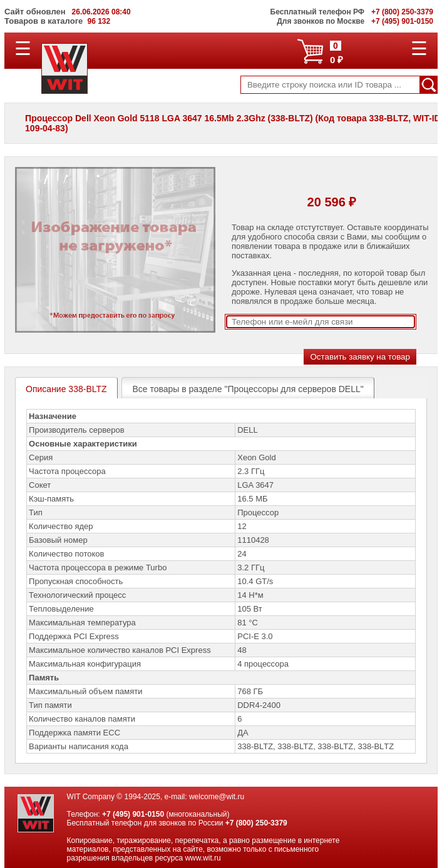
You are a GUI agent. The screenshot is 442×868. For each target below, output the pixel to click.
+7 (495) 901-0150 (133, 814)
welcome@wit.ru (217, 797)
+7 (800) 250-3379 (256, 823)
